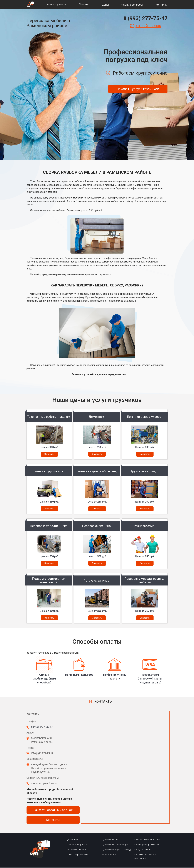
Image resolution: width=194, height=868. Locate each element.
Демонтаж (73, 840)
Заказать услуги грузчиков (138, 89)
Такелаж (84, 4)
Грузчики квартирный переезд (116, 850)
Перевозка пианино (77, 850)
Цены (105, 5)
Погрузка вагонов (143, 850)
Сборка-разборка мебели (147, 845)
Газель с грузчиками (78, 855)
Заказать (49, 454)
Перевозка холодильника (147, 840)
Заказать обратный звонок (53, 811)
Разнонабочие (108, 855)
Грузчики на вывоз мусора (114, 845)
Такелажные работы (78, 845)
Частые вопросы (132, 5)
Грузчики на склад (110, 840)
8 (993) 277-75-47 (145, 18)
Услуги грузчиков (57, 4)
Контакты (161, 5)
